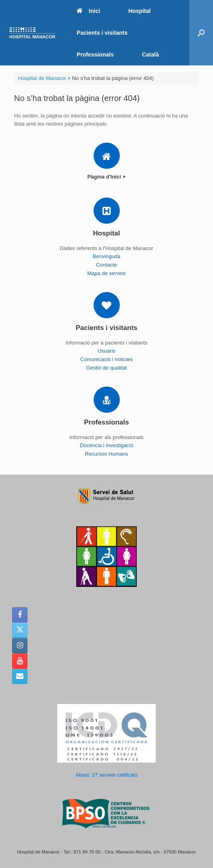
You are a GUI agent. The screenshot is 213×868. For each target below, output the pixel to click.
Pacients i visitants (102, 33)
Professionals (95, 55)
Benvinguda (107, 256)
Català (150, 55)
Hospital (139, 11)
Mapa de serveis (106, 273)
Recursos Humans (107, 454)
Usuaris (106, 351)
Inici (88, 11)
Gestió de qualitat (106, 368)
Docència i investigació (106, 445)
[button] (201, 33)
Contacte (106, 265)
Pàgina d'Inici (107, 177)
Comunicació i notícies (106, 359)
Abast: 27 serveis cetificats (106, 775)
